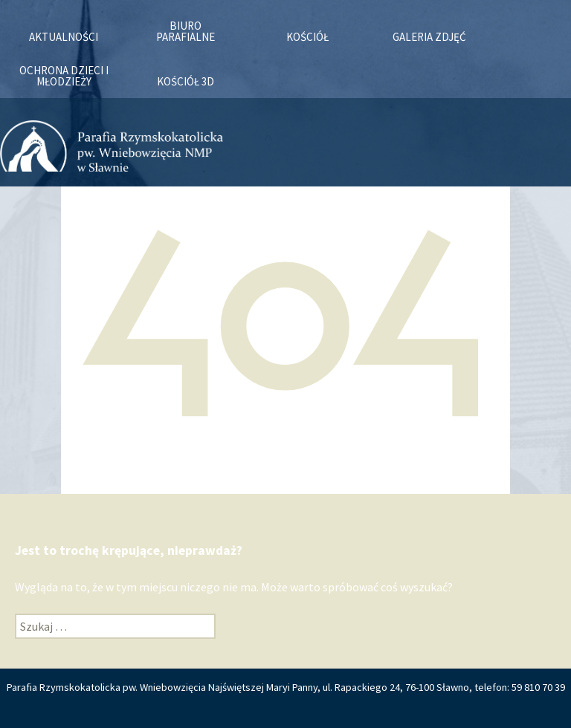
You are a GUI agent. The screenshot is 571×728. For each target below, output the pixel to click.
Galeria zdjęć (429, 37)
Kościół (307, 37)
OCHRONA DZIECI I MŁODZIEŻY (64, 76)
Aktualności (64, 37)
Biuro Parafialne (186, 31)
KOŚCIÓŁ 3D (186, 81)
